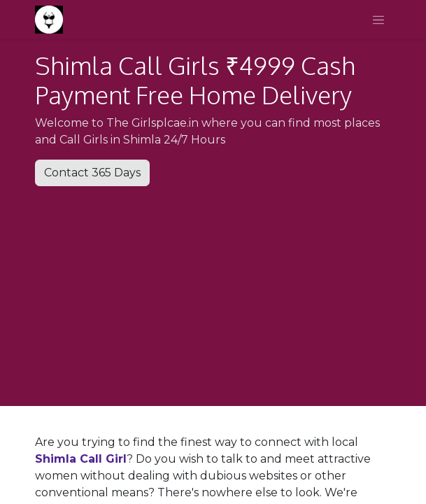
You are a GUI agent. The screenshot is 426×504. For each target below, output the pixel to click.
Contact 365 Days (92, 173)
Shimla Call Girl (81, 459)
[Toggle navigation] (378, 20)
